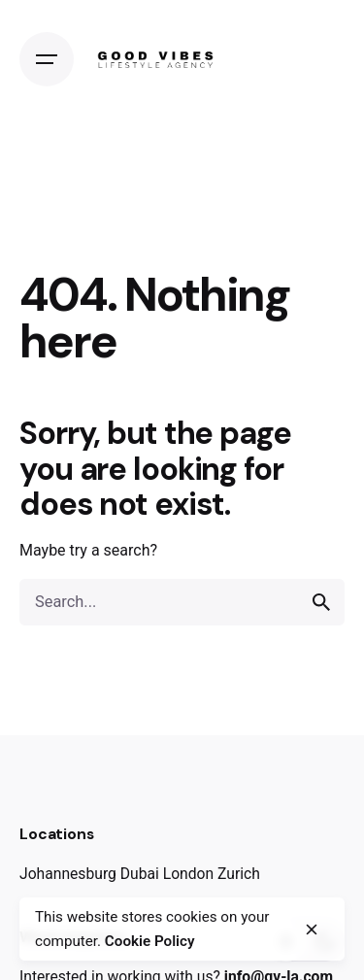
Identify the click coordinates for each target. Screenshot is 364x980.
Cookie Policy (150, 941)
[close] (312, 929)
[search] (321, 602)
